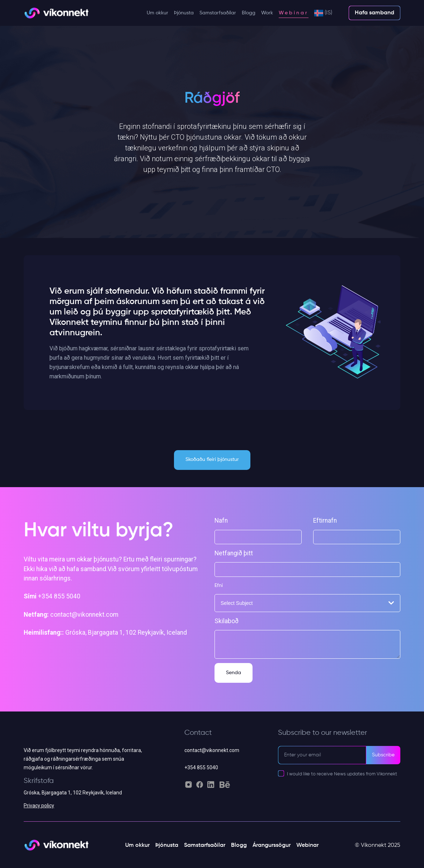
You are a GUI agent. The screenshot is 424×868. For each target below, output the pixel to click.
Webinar (294, 13)
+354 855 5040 (201, 767)
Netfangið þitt (234, 553)
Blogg (249, 13)
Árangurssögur (272, 845)
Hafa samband (374, 13)
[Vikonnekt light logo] (56, 13)
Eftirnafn (325, 521)
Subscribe (383, 755)
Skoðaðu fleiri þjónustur (212, 459)
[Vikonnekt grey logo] (85, 737)
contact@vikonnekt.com (212, 750)
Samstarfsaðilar (218, 13)
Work (267, 13)
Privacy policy (39, 806)
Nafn (221, 521)
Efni (219, 585)
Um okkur (157, 13)
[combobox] (307, 603)
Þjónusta (184, 13)
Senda (234, 673)
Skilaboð (227, 621)
